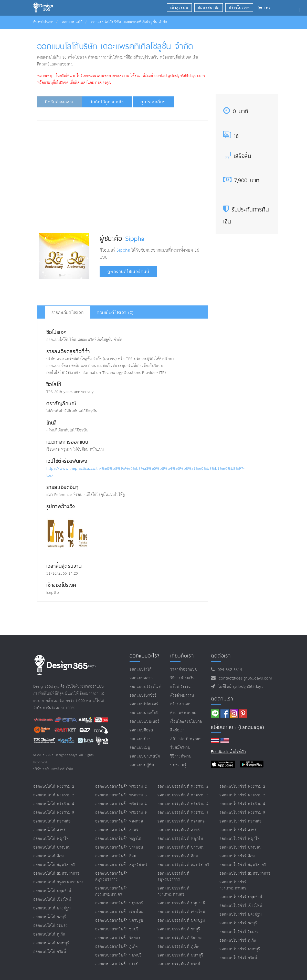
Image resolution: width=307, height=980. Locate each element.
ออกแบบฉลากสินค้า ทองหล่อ (119, 821)
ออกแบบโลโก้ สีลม (49, 856)
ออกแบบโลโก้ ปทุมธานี (52, 891)
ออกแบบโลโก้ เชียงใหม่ (52, 900)
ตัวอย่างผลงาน (182, 695)
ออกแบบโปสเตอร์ (144, 704)
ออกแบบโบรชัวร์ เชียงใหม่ (241, 906)
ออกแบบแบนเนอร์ (145, 722)
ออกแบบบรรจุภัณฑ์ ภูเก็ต (178, 947)
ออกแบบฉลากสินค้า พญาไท (118, 839)
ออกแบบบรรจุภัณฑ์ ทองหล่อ (181, 821)
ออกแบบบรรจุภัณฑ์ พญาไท (180, 839)
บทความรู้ (178, 765)
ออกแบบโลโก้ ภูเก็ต (49, 934)
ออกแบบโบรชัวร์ (143, 695)
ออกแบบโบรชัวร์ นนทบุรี (240, 949)
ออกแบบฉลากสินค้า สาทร (117, 830)
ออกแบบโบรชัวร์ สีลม (237, 856)
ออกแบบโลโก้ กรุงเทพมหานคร (59, 882)
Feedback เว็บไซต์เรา (228, 752)
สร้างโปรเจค (180, 704)
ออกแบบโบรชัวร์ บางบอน (241, 847)
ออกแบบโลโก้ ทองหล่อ (52, 821)
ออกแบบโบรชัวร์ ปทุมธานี (241, 897)
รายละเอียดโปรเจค (68, 312)
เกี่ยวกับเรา (182, 656)
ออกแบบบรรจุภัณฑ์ (146, 687)
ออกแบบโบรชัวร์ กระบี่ (238, 958)
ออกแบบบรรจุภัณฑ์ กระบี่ (179, 964)
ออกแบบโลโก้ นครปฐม (52, 908)
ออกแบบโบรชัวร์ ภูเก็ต (238, 940)
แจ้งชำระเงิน (181, 687)
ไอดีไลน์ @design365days (239, 687)
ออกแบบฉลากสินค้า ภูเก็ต (117, 947)
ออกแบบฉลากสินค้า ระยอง (118, 938)
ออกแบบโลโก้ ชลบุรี (50, 917)
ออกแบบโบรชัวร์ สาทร (238, 830)
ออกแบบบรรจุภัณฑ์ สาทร (179, 830)
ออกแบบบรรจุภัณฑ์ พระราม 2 (183, 787)
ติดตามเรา (222, 699)
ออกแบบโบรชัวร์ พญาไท (240, 839)
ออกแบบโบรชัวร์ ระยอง (239, 932)
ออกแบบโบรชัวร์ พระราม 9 (242, 813)
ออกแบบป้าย (140, 739)
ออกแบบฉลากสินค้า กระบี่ (117, 964)
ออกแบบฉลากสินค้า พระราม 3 (121, 795)
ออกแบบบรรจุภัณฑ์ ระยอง (180, 938)
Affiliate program (186, 739)
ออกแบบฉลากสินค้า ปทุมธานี (119, 903)
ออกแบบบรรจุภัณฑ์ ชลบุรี (179, 929)
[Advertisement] (132, 140)
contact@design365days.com (244, 678)
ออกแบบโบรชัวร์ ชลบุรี (238, 923)
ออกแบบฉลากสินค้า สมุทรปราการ (112, 877)
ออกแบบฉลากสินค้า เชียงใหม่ (119, 912)
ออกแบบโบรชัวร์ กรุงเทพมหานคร (233, 885)
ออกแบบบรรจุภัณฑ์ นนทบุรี (180, 955)
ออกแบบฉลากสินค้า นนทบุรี (118, 955)
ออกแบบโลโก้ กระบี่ (50, 952)
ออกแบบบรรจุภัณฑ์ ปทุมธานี (181, 903)
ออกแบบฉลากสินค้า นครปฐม (119, 921)
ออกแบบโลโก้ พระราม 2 (54, 787)
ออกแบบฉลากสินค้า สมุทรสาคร (121, 865)
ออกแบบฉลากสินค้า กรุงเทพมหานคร (112, 891)
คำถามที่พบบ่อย (183, 713)
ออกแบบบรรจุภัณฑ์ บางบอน (181, 847)
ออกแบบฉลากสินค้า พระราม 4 (121, 804)
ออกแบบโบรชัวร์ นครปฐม (241, 914)
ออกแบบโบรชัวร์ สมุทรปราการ (245, 873)
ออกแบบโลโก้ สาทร (50, 830)
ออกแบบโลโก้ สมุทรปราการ (56, 873)
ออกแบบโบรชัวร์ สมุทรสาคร (243, 865)
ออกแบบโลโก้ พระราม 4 (54, 804)
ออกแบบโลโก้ (72, 22)
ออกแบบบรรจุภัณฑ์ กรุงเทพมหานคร (173, 891)
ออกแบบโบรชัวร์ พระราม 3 (242, 795)
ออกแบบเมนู (140, 748)
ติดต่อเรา (178, 730)
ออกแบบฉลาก (141, 678)
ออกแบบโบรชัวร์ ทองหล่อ (241, 821)
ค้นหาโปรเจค (43, 22)
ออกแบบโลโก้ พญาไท (51, 839)
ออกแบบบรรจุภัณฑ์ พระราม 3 (183, 795)
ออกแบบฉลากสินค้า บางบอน (119, 847)
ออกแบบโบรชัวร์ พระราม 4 (242, 804)
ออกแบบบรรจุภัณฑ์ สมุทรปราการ (173, 877)
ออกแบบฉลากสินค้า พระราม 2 (121, 787)
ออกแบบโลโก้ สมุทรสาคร (54, 865)
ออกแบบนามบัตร (144, 713)
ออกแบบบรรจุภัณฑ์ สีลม (178, 856)
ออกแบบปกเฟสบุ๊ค (145, 756)
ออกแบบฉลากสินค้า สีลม (116, 856)
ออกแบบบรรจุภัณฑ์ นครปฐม (181, 921)
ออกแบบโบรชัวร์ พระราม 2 (242, 787)
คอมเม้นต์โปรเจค (115, 312)
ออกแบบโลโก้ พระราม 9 (54, 813)
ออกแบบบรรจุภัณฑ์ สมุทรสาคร (183, 865)
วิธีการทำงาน (181, 756)
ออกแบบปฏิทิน (142, 765)
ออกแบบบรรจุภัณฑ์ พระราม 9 (183, 813)
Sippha (135, 238)
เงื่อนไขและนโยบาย (186, 722)
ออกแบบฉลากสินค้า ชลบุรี (117, 929)
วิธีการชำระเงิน (183, 678)
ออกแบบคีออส (141, 730)
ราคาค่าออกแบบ (184, 669)
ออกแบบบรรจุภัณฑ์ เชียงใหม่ (181, 912)
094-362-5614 (229, 670)
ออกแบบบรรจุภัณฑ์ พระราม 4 (183, 804)
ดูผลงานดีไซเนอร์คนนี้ (128, 271)
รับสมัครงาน (180, 748)
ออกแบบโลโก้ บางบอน (52, 847)
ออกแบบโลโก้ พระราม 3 (54, 795)
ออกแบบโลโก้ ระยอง (50, 926)
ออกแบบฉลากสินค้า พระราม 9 (121, 813)
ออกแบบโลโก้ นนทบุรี (51, 943)
